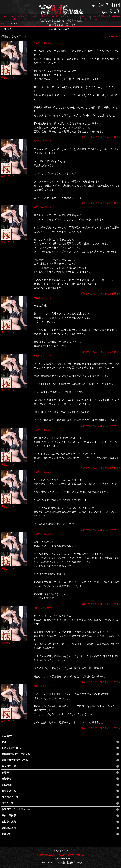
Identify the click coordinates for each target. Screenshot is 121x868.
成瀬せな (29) (8, 77)
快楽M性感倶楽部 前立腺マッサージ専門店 (60, 855)
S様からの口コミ (43, 298)
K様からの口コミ (43, 356)
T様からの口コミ (43, 207)
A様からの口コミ (43, 43)
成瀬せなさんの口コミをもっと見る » (99, 137)
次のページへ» (111, 36)
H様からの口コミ (43, 534)
